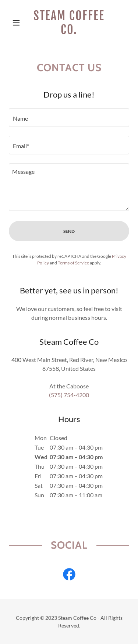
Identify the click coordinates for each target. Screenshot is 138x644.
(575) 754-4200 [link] (69, 395)
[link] (69, 23)
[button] (18, 23)
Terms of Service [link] (73, 263)
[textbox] (69, 118)
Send (69, 231)
